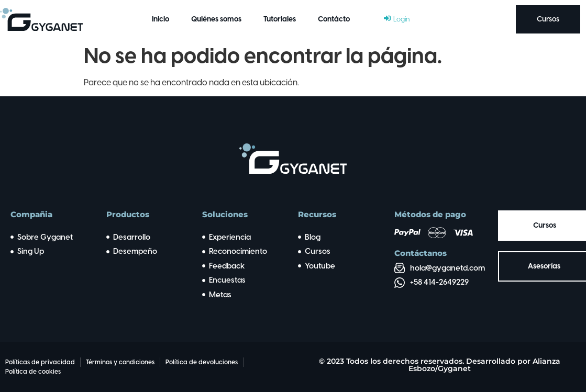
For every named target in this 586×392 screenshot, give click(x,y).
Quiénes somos (216, 19)
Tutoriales (280, 19)
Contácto (334, 19)
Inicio (161, 19)
